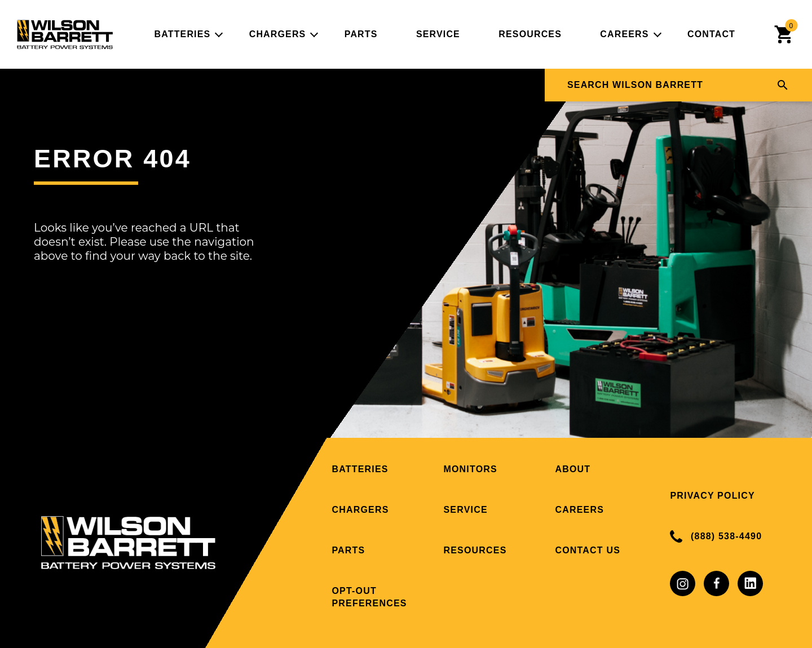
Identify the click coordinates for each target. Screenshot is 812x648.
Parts (361, 34)
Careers (624, 34)
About (573, 469)
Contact (711, 34)
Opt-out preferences (369, 597)
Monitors (470, 469)
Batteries (182, 34)
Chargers (278, 34)
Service (438, 34)
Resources (530, 34)
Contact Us (588, 550)
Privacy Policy (712, 496)
